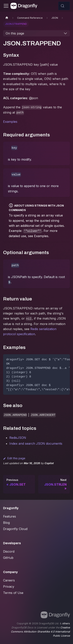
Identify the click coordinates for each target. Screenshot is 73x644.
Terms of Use (13, 593)
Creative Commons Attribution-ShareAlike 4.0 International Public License (40, 632)
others (66, 623)
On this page (15, 33)
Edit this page (14, 458)
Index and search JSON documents (36, 443)
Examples (10, 122)
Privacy (9, 587)
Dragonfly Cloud (15, 529)
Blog (6, 523)
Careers (9, 580)
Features (10, 516)
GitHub (8, 558)
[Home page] (7, 18)
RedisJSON (18, 438)
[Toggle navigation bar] (6, 6)
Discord (9, 551)
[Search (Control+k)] (64, 6)
